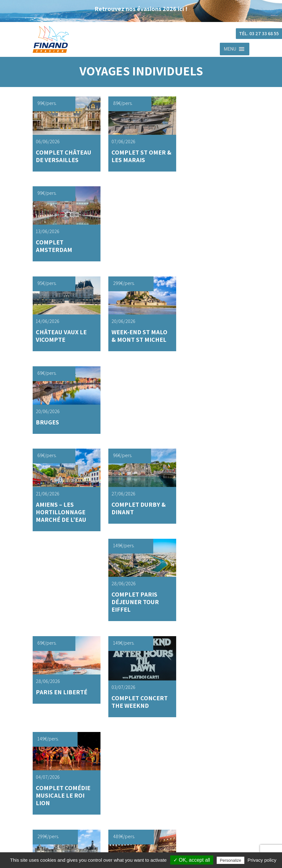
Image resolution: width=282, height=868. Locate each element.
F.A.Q (147, 781)
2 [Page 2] (136, 584)
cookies (147, 847)
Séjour (147, 708)
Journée (147, 701)
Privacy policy (262, 860)
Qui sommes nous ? (147, 791)
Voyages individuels (147, 695)
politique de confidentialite (147, 827)
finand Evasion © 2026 (147, 809)
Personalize (230, 860)
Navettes (147, 762)
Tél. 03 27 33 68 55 (259, 33)
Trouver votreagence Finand (113, 661)
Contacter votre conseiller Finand (169, 661)
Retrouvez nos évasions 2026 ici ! (141, 9)
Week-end (147, 714)
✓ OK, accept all (192, 860)
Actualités (147, 772)
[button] (230, 49)
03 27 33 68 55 (56, 666)
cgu (147, 818)
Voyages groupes (147, 724)
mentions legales (147, 837)
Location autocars (147, 753)
